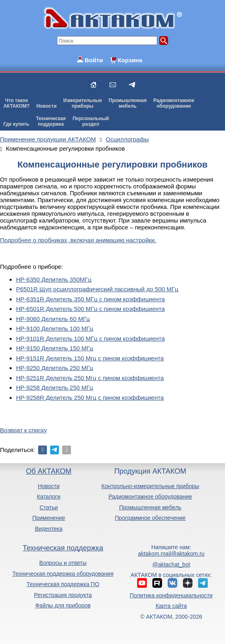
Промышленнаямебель (128, 103)
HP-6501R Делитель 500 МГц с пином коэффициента (90, 309)
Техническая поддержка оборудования (63, 574)
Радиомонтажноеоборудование (174, 103)
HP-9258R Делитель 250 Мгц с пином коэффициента (90, 398)
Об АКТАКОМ (49, 471)
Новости (47, 106)
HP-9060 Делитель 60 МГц (53, 319)
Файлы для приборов (63, 605)
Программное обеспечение (150, 518)
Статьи (49, 507)
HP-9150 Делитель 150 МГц (55, 348)
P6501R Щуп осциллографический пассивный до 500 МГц (97, 289)
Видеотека (49, 529)
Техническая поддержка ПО (63, 584)
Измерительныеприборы (83, 103)
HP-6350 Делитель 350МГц (54, 279)
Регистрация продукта (63, 595)
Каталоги (49, 497)
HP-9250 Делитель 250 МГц (55, 368)
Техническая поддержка (63, 548)
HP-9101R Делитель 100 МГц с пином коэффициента (90, 338)
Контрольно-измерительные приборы (150, 486)
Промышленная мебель (150, 507)
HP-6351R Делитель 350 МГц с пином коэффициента (90, 299)
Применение (49, 518)
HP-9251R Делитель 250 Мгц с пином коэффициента (90, 378)
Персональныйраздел (91, 121)
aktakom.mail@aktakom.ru (171, 554)
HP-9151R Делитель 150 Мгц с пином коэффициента (90, 358)
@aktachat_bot (171, 564)
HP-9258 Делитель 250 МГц (55, 387)
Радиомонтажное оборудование (150, 497)
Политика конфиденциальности (171, 595)
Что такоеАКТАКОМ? (16, 103)
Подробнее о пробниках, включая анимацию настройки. (78, 240)
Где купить (16, 124)
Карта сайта (171, 606)
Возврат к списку (23, 430)
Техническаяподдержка (51, 121)
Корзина (130, 60)
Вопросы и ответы (63, 563)
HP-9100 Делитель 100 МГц (55, 328)
